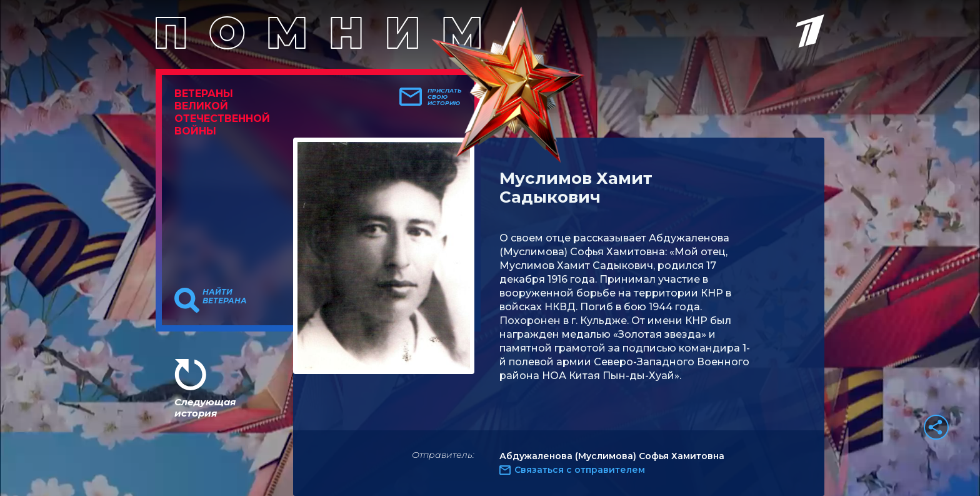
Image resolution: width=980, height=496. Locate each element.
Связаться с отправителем (580, 470)
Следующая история (205, 407)
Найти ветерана (225, 296)
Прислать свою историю (445, 97)
